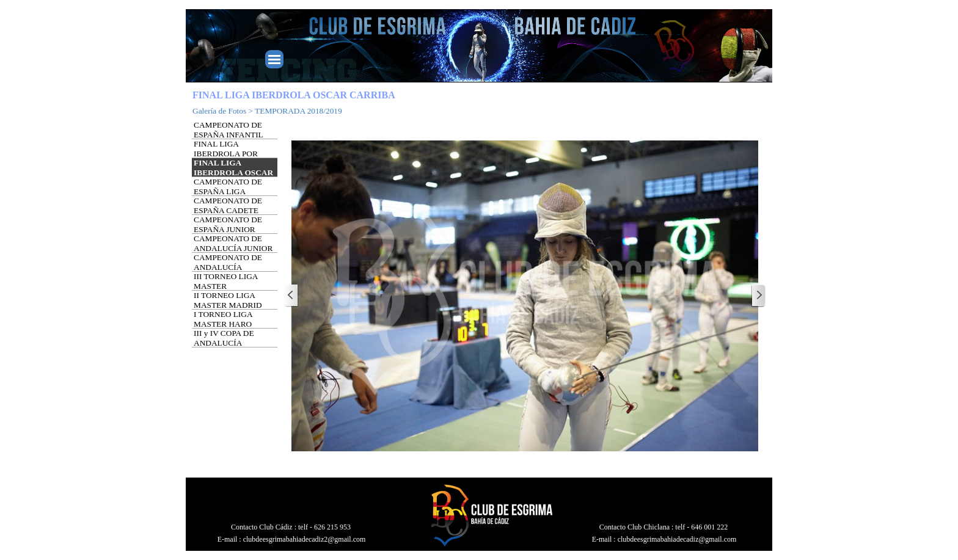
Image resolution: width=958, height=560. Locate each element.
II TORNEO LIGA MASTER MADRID (228, 300)
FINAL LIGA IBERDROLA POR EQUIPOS (226, 154)
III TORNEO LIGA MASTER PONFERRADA (226, 286)
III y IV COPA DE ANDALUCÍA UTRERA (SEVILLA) (230, 343)
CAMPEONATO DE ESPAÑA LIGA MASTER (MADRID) (230, 191)
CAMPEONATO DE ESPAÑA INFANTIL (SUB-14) (228, 135)
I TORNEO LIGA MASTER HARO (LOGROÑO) (223, 324)
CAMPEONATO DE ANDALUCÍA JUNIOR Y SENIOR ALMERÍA (233, 248)
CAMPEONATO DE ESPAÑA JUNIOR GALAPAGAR (228, 229)
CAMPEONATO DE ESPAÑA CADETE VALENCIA (228, 210)
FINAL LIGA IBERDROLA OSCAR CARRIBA (233, 173)
